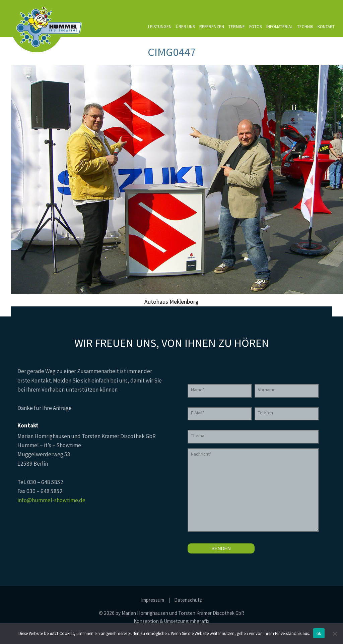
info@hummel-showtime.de (51, 500)
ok (319, 633)
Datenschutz (188, 600)
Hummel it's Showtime (47, 26)
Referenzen (212, 27)
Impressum (153, 600)
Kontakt (326, 27)
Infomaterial (280, 27)
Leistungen (160, 27)
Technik (305, 27)
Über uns (185, 27)
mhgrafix (200, 621)
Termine (237, 27)
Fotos (256, 27)
